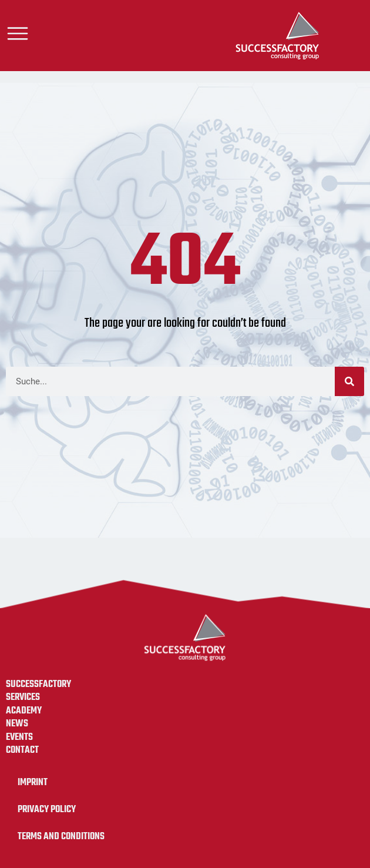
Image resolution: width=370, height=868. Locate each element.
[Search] (349, 381)
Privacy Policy (47, 810)
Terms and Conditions (61, 837)
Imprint (33, 782)
